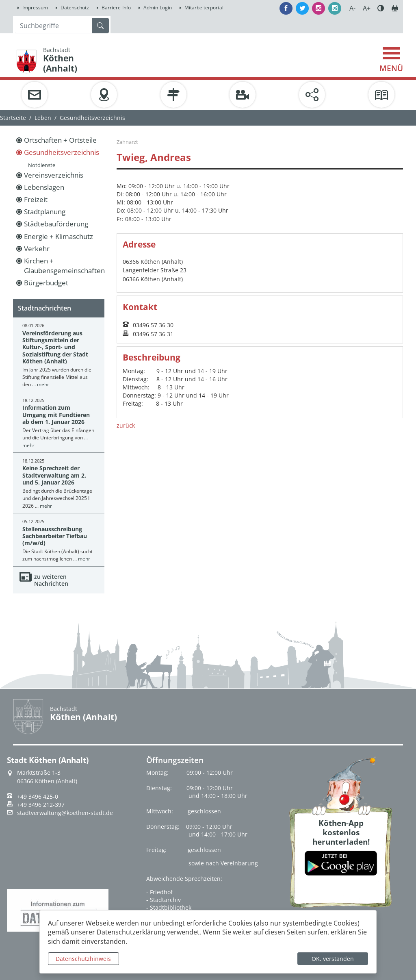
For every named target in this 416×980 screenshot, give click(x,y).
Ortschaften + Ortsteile (60, 140)
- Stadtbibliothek (169, 907)
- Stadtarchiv (164, 900)
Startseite (13, 118)
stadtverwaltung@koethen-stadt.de (65, 813)
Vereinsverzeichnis (54, 175)
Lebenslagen (44, 187)
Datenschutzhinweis (83, 959)
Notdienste (42, 165)
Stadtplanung (45, 212)
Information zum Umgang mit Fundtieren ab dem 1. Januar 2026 (56, 415)
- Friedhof (159, 892)
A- (352, 8)
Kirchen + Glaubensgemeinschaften (64, 266)
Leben (43, 118)
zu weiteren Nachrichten (51, 580)
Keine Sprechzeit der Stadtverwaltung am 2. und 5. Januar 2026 (54, 475)
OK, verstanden (333, 959)
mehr (43, 384)
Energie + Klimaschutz (58, 236)
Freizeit (36, 199)
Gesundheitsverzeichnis (62, 152)
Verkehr (37, 249)
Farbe (381, 8)
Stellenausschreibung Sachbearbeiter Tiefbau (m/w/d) (55, 536)
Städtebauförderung (56, 224)
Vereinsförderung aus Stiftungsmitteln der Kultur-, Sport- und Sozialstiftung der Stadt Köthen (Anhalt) (55, 347)
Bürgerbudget (46, 283)
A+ (367, 8)
